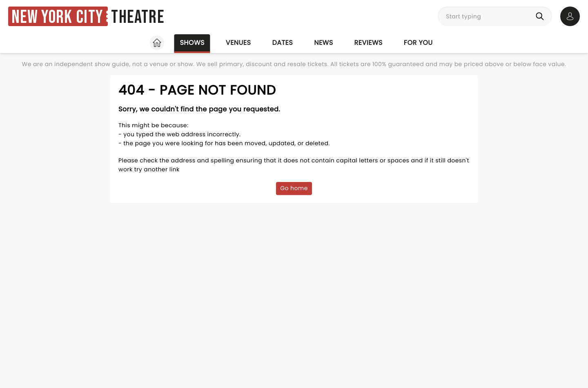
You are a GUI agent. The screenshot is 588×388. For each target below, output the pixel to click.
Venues (238, 43)
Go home (294, 188)
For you (418, 43)
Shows (192, 43)
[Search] (541, 16)
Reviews (369, 43)
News (323, 43)
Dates (282, 43)
